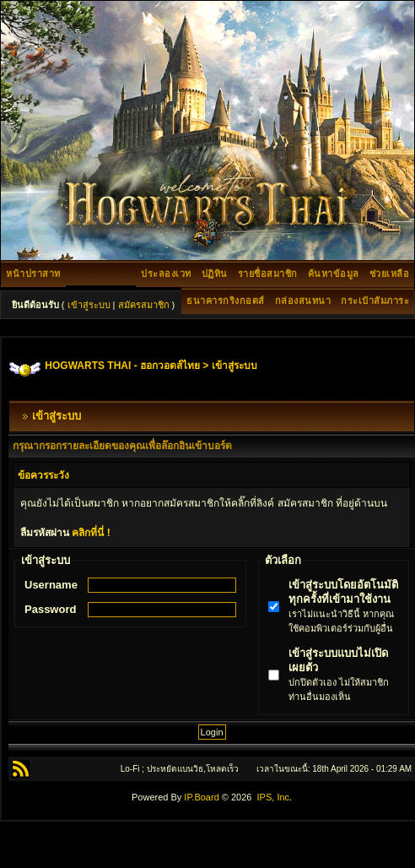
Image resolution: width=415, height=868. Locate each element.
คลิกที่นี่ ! (91, 533)
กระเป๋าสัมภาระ (375, 301)
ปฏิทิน (215, 274)
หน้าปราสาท (33, 274)
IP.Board (201, 797)
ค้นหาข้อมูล (334, 274)
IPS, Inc (274, 797)
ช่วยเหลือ (390, 274)
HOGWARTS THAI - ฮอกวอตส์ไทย (122, 366)
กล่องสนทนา (303, 301)
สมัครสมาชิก (144, 305)
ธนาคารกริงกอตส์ (226, 301)
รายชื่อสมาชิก (268, 274)
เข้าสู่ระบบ (89, 305)
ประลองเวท (166, 274)
